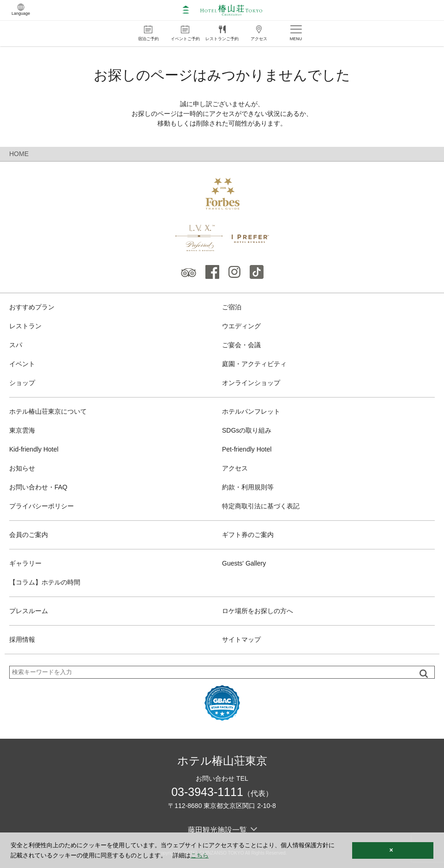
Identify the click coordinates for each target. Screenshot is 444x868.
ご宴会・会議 (241, 345)
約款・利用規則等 (248, 487)
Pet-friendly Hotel (247, 449)
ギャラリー (25, 563)
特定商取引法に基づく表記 (261, 506)
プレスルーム (29, 611)
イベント (22, 364)
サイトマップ (241, 639)
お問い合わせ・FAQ (38, 487)
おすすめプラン (32, 307)
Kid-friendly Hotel (34, 449)
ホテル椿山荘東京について (48, 411)
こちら (200, 855)
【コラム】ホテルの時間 (45, 582)
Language (21, 10)
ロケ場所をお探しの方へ (258, 611)
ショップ (22, 383)
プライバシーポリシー (42, 506)
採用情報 (22, 639)
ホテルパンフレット (251, 411)
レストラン (25, 326)
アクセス (235, 468)
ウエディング (241, 326)
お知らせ (22, 468)
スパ (16, 345)
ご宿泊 (232, 307)
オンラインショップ (251, 383)
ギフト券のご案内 (248, 535)
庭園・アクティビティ (254, 364)
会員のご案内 (29, 535)
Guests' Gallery (244, 563)
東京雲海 (22, 430)
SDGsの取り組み (247, 430)
